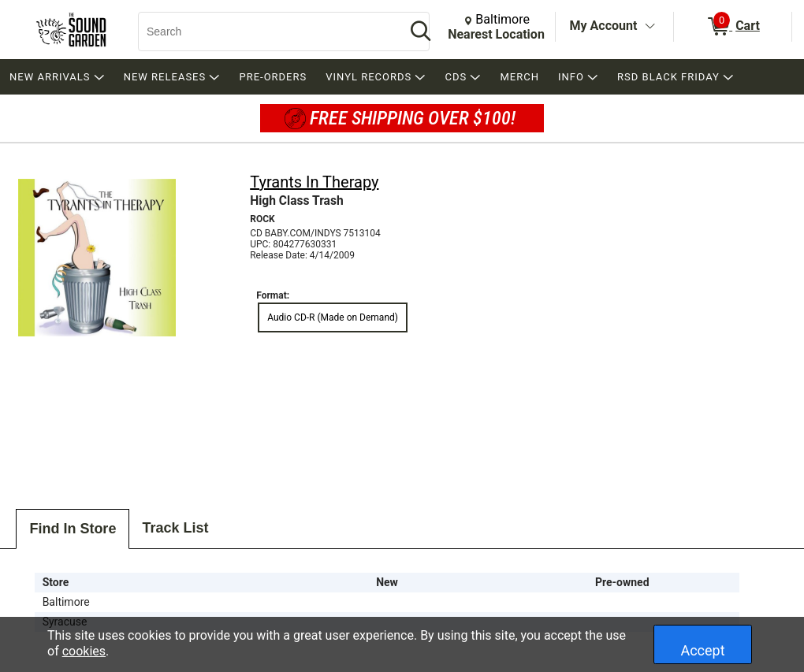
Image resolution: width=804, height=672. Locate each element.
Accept (702, 650)
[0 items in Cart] (733, 27)
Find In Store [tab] (73, 529)
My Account (604, 26)
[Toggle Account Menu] (650, 27)
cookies (84, 651)
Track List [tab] (175, 528)
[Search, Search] (264, 32)
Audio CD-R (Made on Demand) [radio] (333, 317)
